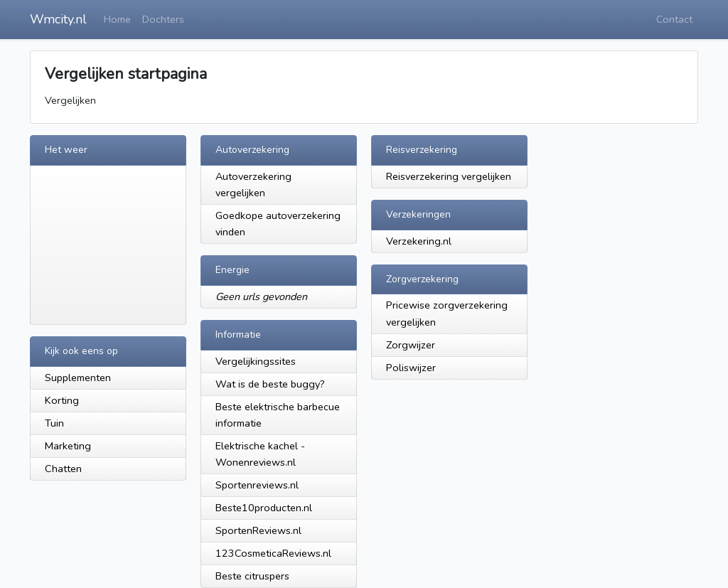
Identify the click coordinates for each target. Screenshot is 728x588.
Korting (62, 400)
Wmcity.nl (58, 19)
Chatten (63, 469)
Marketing (68, 446)
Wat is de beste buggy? (270, 384)
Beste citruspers (252, 576)
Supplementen (78, 378)
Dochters (163, 19)
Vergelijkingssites (256, 361)
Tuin (54, 423)
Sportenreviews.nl (257, 485)
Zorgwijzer (411, 345)
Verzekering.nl (419, 241)
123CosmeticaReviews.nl (273, 553)
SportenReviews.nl (258, 530)
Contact (674, 19)
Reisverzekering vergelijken (449, 176)
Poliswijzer (411, 368)
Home (117, 19)
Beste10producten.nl (264, 508)
